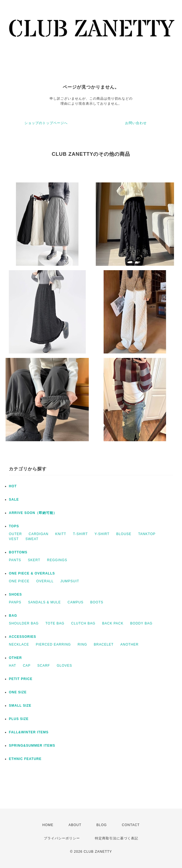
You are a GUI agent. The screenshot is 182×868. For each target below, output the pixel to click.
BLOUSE (124, 534)
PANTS (15, 560)
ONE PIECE (19, 581)
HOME (48, 825)
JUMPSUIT (70, 581)
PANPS (15, 602)
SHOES (15, 594)
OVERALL (45, 581)
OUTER (15, 534)
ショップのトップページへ (46, 123)
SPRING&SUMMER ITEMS (32, 746)
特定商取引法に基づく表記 (117, 838)
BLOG (102, 825)
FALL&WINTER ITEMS (29, 732)
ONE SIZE (18, 692)
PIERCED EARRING (53, 644)
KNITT (61, 534)
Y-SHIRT (102, 534)
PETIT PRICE (21, 679)
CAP (27, 666)
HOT (13, 486)
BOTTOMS (18, 552)
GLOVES (65, 666)
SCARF (44, 666)
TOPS (14, 526)
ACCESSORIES (22, 637)
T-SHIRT (80, 534)
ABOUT (75, 825)
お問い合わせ (136, 123)
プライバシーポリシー (62, 838)
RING (82, 644)
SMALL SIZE (20, 706)
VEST (14, 539)
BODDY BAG (141, 623)
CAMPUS (76, 602)
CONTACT (131, 825)
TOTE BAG (55, 623)
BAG (13, 616)
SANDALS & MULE (44, 602)
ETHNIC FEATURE (25, 759)
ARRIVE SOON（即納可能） (33, 513)
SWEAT (32, 539)
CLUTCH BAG (83, 623)
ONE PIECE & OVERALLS (32, 573)
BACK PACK (113, 623)
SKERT (34, 560)
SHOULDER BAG (24, 623)
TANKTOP (147, 534)
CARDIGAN (38, 534)
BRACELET (104, 644)
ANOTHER (130, 644)
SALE (14, 500)
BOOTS (97, 602)
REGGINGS (57, 560)
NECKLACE (19, 644)
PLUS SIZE (19, 719)
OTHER (15, 658)
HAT (12, 666)
